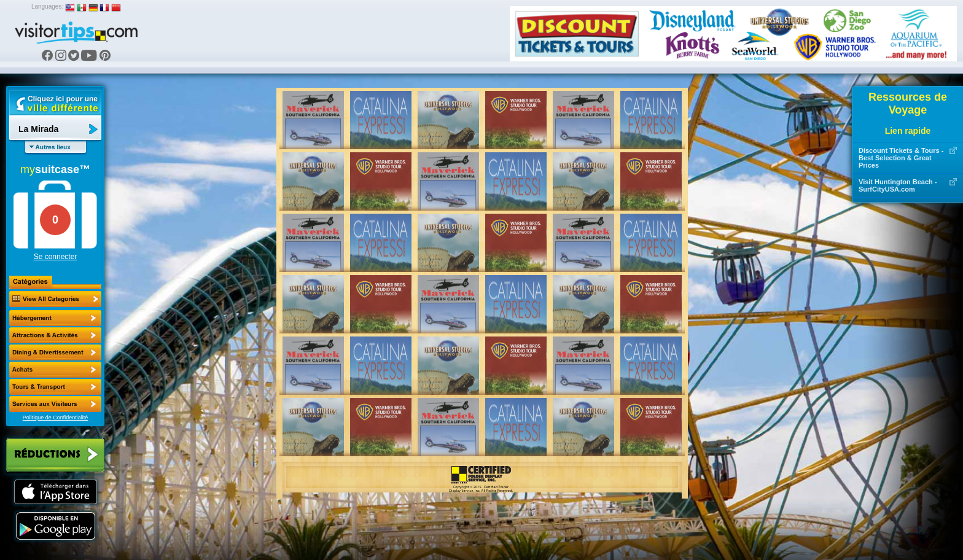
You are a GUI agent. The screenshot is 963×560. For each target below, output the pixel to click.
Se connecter (56, 257)
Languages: (47, 6)
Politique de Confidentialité (56, 418)
